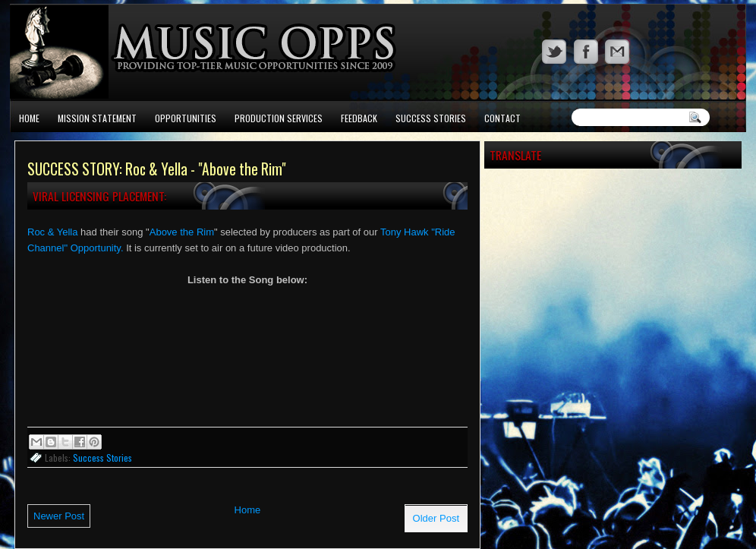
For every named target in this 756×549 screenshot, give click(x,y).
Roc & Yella (53, 232)
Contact (502, 118)
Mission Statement (97, 118)
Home (29, 118)
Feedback (359, 118)
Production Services (279, 118)
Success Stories (431, 118)
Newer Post (59, 516)
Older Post (436, 518)
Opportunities (186, 118)
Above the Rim (182, 232)
